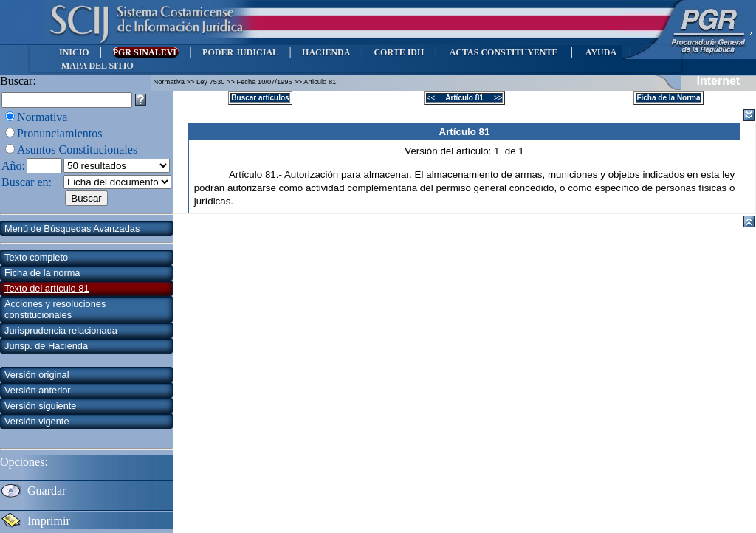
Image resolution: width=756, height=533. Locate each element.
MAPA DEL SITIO (97, 66)
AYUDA (601, 52)
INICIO (74, 52)
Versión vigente (37, 421)
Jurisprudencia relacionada (61, 330)
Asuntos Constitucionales (77, 149)
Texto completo (36, 257)
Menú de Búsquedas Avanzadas (72, 228)
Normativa (42, 117)
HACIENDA (326, 52)
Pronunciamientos (60, 133)
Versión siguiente (40, 406)
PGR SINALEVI (146, 52)
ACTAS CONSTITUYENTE (504, 52)
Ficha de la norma (42, 273)
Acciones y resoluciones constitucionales (55, 309)
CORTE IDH (399, 52)
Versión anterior (38, 390)
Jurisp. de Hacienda (46, 346)
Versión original (37, 375)
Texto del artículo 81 (47, 288)
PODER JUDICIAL (240, 52)
